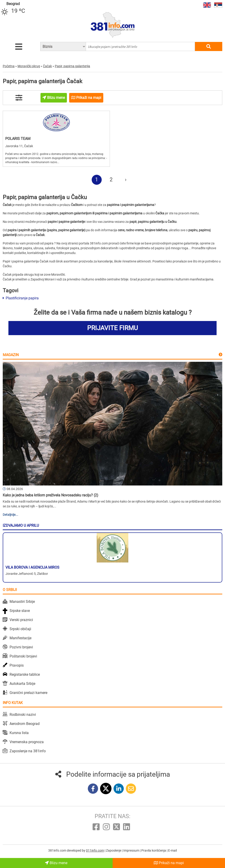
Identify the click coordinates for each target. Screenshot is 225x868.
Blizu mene (56, 863)
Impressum (132, 850)
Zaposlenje (114, 850)
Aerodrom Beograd (25, 724)
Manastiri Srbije (22, 602)
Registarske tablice (25, 674)
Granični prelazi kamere (28, 693)
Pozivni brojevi (21, 647)
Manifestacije (20, 638)
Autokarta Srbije (22, 684)
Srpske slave (20, 611)
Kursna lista (19, 733)
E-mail (172, 850)
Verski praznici (21, 620)
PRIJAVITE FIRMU (112, 328)
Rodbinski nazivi (23, 715)
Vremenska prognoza (27, 742)
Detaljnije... (10, 515)
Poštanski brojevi (23, 656)
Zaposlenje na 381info (28, 751)
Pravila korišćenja (154, 850)
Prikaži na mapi (169, 863)
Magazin (11, 355)
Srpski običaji (20, 629)
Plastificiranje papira (21, 298)
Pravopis (17, 665)
